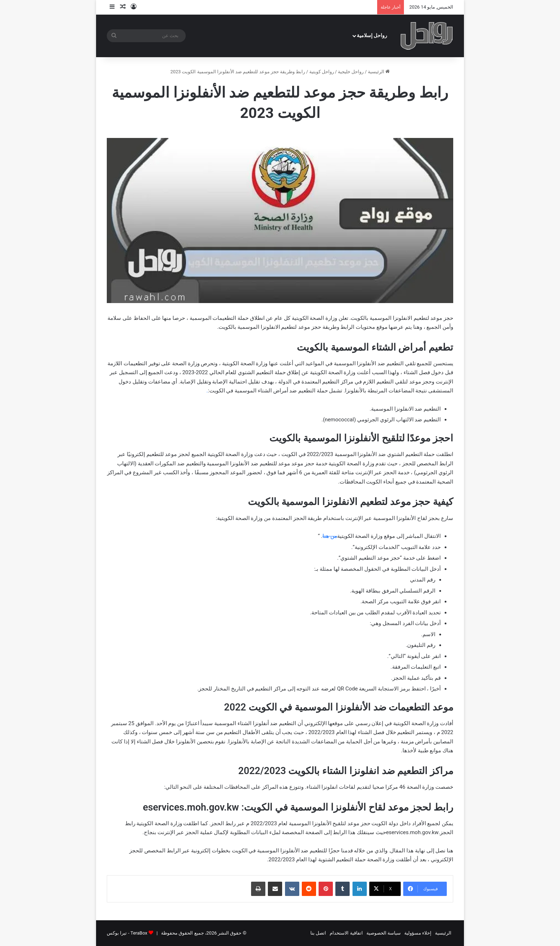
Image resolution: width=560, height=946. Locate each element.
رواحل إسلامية (372, 36)
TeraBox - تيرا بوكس (127, 933)
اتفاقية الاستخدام (346, 933)
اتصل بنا (318, 933)
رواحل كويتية (322, 72)
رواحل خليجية (351, 72)
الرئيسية (379, 72)
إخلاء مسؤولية (418, 933)
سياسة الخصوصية (384, 933)
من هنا (330, 536)
